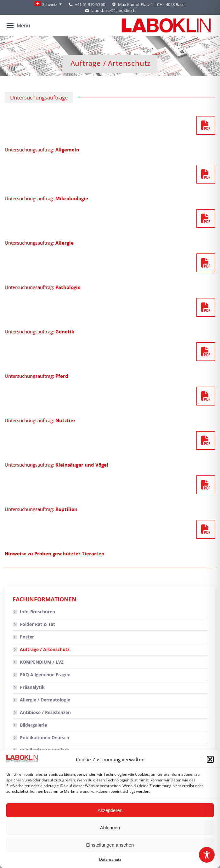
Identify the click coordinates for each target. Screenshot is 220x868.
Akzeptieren (110, 810)
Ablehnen (110, 828)
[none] (48, 4)
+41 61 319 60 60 (90, 4)
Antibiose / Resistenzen (45, 712)
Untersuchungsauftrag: (42, 150)
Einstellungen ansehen (110, 845)
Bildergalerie (33, 725)
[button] (210, 759)
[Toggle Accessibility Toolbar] (207, 855)
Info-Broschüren (37, 612)
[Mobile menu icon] (18, 26)
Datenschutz (110, 859)
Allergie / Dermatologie (45, 700)
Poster (27, 637)
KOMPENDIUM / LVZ (42, 662)
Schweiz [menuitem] (50, 4)
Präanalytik (32, 687)
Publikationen (45, 738)
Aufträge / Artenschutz (45, 649)
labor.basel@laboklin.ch (110, 11)
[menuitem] (48, 4)
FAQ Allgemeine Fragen (45, 675)
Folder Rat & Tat (37, 624)
